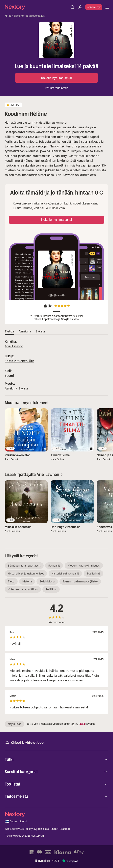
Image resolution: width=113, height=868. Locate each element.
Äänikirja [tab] (25, 331)
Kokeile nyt (94, 7)
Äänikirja (11, 388)
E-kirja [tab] (40, 331)
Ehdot (54, 829)
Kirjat (8, 16)
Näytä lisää (15, 724)
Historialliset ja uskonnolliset (26, 573)
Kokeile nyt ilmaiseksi (56, 78)
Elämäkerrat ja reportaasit (29, 16)
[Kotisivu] (37, 7)
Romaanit (54, 566)
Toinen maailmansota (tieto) (80, 581)
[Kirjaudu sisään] (80, 7)
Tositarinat (93, 573)
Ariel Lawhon (14, 346)
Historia (27, 581)
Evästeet (65, 829)
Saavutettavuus (15, 829)
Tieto (11, 581)
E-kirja (23, 388)
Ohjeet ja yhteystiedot (25, 742)
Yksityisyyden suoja (37, 829)
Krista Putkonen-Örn (19, 361)
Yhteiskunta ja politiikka (23, 589)
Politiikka (51, 589)
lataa (82, 724)
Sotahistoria (47, 581)
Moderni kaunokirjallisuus (84, 566)
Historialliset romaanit (65, 573)
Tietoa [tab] (9, 331)
